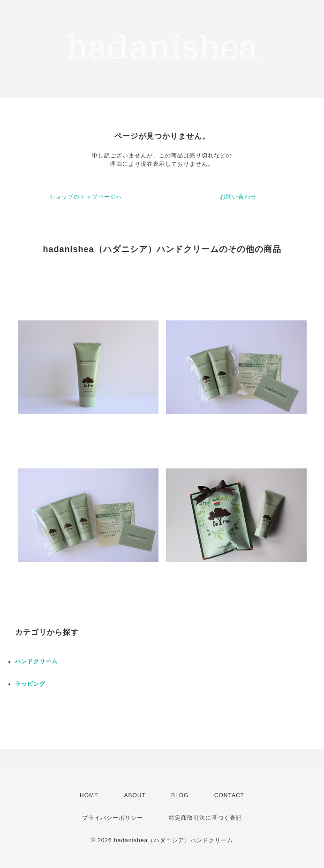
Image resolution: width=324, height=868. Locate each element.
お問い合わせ (238, 197)
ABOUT (135, 795)
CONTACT (229, 795)
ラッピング (30, 684)
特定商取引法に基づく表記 (205, 818)
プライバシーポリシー (113, 818)
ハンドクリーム (36, 661)
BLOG (180, 795)
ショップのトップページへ (86, 197)
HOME (89, 795)
